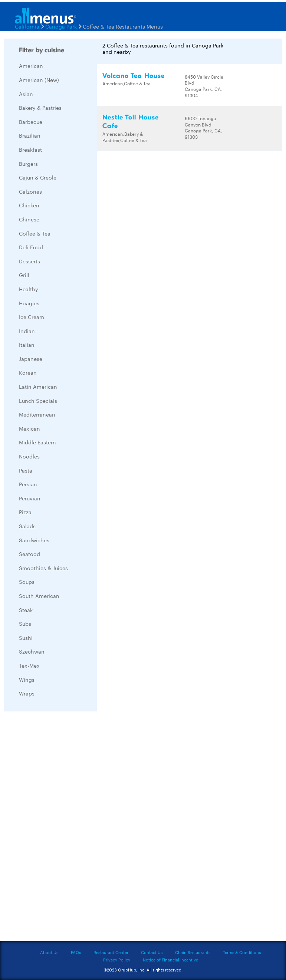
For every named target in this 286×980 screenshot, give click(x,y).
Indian (27, 331)
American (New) (39, 80)
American (31, 66)
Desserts (29, 261)
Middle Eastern (37, 442)
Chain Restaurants (193, 952)
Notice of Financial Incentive (170, 960)
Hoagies (29, 303)
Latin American (38, 387)
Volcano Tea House (134, 76)
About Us (49, 952)
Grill (24, 275)
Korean (28, 372)
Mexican (29, 428)
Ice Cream (32, 317)
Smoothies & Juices (43, 568)
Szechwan (32, 651)
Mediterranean (37, 414)
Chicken (29, 205)
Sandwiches (34, 540)
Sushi (26, 638)
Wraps (27, 693)
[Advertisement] (60, 828)
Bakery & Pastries (40, 108)
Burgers (28, 164)
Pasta (26, 470)
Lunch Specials (38, 401)
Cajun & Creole (38, 177)
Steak (26, 610)
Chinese (29, 219)
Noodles (29, 456)
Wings (27, 680)
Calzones (30, 191)
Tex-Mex (29, 665)
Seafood (29, 554)
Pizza (25, 512)
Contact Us (152, 952)
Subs (25, 624)
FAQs (76, 952)
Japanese (31, 359)
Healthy (29, 289)
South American (39, 596)
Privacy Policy (117, 960)
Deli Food (31, 247)
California (27, 26)
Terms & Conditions (242, 952)
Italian (27, 345)
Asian (26, 94)
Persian (28, 484)
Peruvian (30, 498)
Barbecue (31, 122)
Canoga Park (61, 26)
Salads (27, 526)
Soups (27, 582)
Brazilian (30, 135)
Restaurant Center (111, 952)
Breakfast (30, 149)
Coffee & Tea (35, 233)
